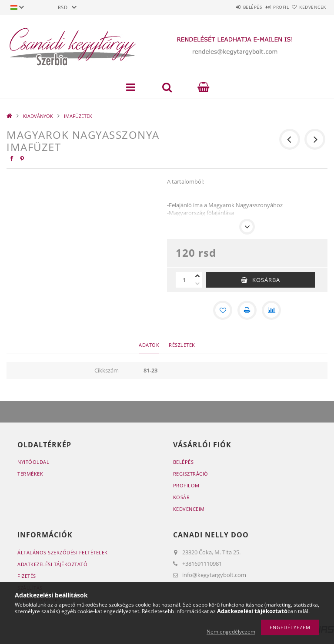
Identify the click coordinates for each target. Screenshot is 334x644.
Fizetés (27, 576)
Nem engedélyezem (231, 632)
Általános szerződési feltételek (63, 552)
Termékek (30, 474)
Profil (266, 7)
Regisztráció (191, 474)
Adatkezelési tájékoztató (52, 564)
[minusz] (197, 284)
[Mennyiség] (184, 280)
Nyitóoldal (33, 462)
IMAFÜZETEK (78, 116)
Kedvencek (308, 7)
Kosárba (266, 280)
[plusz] (197, 276)
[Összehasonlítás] (271, 310)
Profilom (186, 485)
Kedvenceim (189, 509)
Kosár (182, 497)
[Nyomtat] (247, 310)
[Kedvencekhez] (223, 310)
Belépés (227, 7)
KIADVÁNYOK (38, 116)
